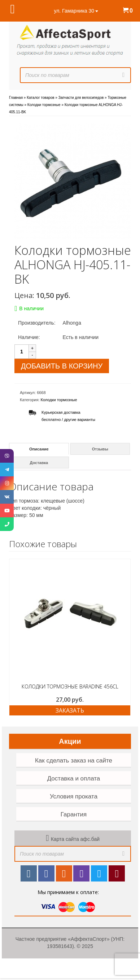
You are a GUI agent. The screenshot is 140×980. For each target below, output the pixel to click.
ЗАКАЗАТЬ (70, 710)
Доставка (39, 463)
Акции (70, 741)
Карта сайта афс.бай (75, 839)
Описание (39, 449)
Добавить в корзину (62, 366)
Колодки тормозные (59, 400)
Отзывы (100, 449)
